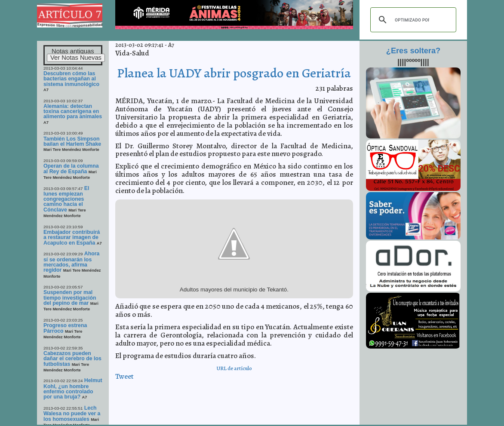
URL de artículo (234, 368)
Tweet (124, 376)
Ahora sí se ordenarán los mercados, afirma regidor (71, 262)
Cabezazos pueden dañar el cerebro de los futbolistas (72, 359)
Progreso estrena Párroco (65, 328)
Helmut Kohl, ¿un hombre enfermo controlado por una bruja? (73, 389)
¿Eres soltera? (413, 51)
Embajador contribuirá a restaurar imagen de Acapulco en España (72, 238)
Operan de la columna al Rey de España (71, 169)
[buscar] (412, 20)
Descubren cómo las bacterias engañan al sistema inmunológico (71, 79)
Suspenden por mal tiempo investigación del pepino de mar (70, 298)
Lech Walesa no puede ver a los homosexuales (72, 414)
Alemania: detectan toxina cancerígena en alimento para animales (73, 112)
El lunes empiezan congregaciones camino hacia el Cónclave (66, 199)
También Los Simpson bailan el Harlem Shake (72, 141)
